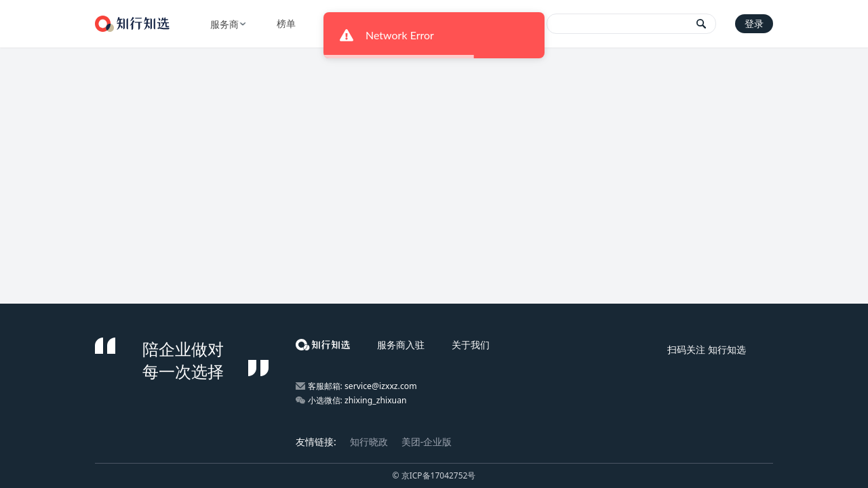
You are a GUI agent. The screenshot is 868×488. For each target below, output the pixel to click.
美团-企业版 (427, 442)
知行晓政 (369, 442)
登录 (754, 23)
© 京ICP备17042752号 (434, 475)
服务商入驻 (401, 345)
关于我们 (471, 345)
